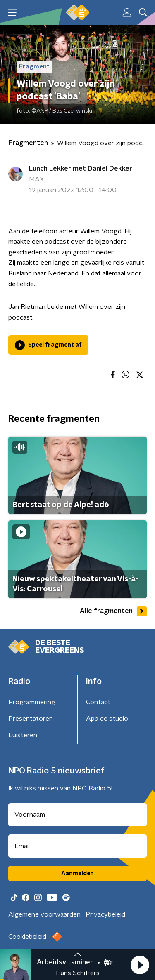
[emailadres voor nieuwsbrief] (77, 846)
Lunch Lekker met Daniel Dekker (81, 169)
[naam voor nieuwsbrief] (77, 815)
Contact (98, 702)
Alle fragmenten (113, 611)
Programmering (32, 702)
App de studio (107, 719)
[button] (140, 965)
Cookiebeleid (27, 937)
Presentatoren (31, 719)
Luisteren (23, 735)
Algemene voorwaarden (44, 914)
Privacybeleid (105, 914)
